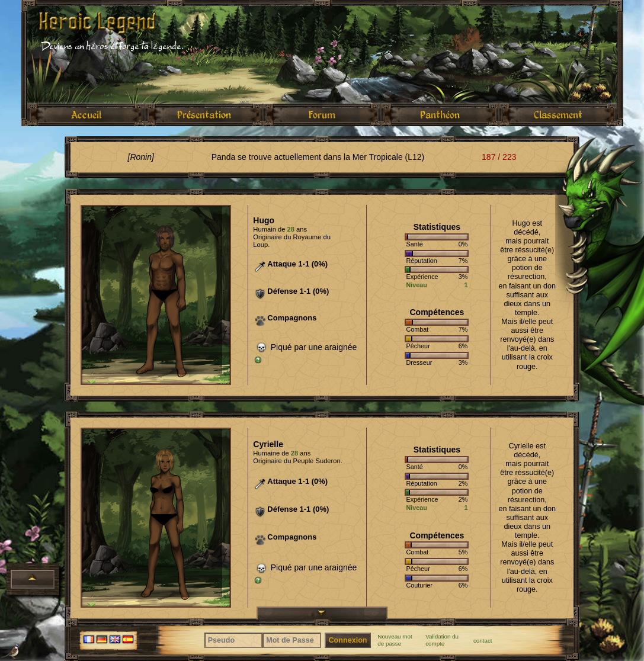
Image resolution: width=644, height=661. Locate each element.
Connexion (347, 640)
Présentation (204, 114)
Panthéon (440, 114)
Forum (322, 114)
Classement (558, 114)
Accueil (86, 114)
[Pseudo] (234, 640)
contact (483, 641)
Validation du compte (442, 640)
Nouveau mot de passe (395, 640)
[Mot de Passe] (292, 640)
